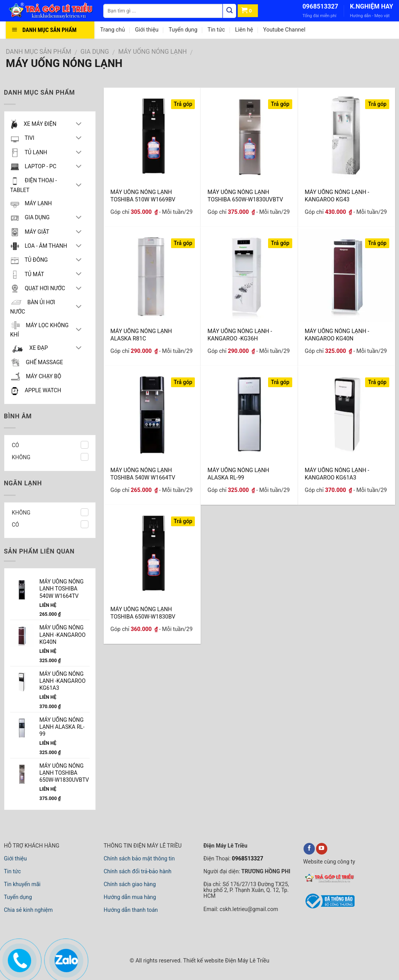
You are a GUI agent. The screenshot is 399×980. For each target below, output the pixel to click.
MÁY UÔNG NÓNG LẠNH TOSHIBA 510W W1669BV (143, 195)
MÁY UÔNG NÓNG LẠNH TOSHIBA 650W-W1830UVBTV (245, 195)
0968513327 (320, 6)
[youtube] (322, 849)
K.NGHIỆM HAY (372, 6)
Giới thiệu (147, 30)
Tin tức (216, 30)
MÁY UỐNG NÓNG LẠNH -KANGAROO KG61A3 (337, 473)
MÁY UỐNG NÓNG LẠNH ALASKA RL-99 (238, 473)
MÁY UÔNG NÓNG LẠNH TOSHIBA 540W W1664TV (143, 473)
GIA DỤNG (95, 52)
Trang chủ (112, 30)
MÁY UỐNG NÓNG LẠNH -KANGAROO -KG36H (240, 334)
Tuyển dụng (183, 30)
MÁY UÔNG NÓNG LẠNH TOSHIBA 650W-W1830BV (143, 612)
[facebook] (309, 849)
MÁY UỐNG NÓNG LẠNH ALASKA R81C (141, 334)
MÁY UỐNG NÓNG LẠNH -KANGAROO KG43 (337, 195)
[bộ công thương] (329, 908)
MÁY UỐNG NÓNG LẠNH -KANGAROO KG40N (337, 334)
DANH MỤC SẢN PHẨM (39, 52)
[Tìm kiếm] (230, 11)
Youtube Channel (284, 30)
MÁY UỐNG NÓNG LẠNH (153, 52)
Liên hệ (244, 30)
